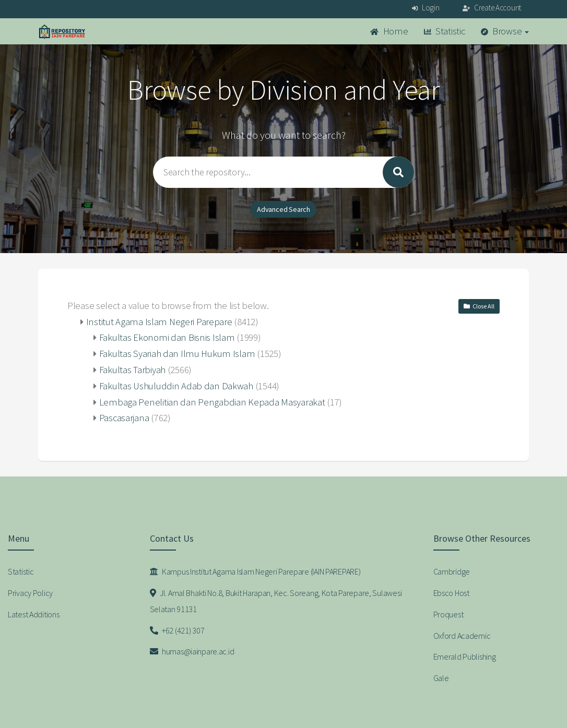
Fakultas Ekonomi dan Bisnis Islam (167, 337)
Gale (441, 678)
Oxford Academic (462, 636)
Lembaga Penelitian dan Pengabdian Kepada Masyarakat (212, 402)
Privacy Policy (30, 593)
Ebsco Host (451, 593)
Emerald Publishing (465, 657)
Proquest (448, 614)
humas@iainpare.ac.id (192, 651)
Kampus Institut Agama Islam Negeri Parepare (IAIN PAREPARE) (255, 571)
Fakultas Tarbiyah (132, 370)
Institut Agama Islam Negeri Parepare (159, 322)
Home (389, 31)
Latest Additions (34, 614)
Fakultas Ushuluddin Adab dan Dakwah (176, 386)
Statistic (445, 31)
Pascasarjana (124, 418)
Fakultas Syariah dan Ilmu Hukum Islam (177, 354)
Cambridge (452, 571)
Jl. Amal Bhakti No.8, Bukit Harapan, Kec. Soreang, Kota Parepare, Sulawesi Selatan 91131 (276, 601)
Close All (479, 306)
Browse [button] (505, 31)
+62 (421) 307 (177, 630)
